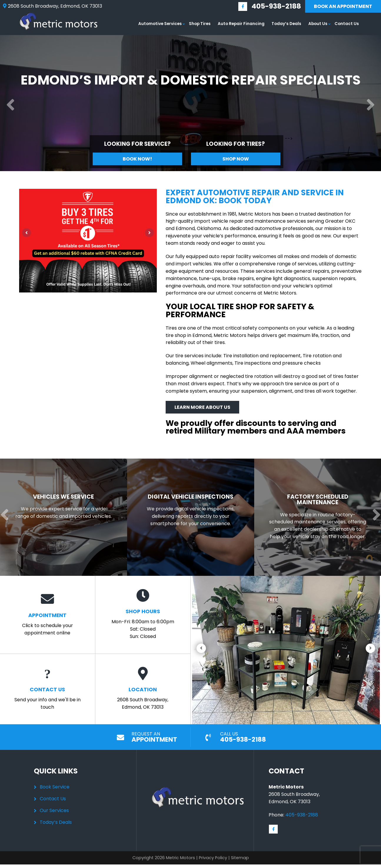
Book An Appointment (343, 6)
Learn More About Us (202, 407)
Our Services (54, 818)
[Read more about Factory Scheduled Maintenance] (312, 521)
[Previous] (10, 105)
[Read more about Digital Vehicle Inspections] (186, 521)
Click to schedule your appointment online (48, 622)
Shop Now (236, 159)
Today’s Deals (286, 24)
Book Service (55, 794)
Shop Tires (200, 24)
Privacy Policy (213, 865)
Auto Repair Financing (241, 24)
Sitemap (240, 865)
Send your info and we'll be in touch (48, 696)
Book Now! (137, 159)
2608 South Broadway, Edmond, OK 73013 (143, 696)
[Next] (371, 105)
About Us (318, 24)
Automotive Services (160, 24)
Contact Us (347, 24)
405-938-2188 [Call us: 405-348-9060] (276, 6)
